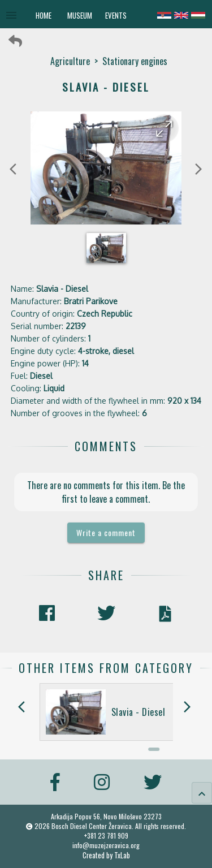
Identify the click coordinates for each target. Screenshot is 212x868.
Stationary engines (135, 61)
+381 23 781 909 (106, 835)
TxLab (122, 855)
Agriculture (70, 61)
